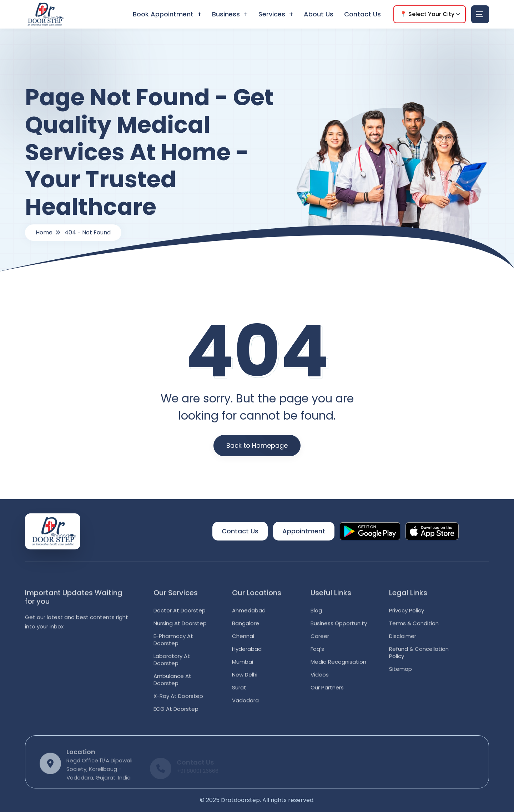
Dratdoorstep (240, 800)
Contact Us (362, 14)
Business (226, 14)
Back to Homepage (257, 445)
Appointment (304, 531)
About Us (319, 14)
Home (44, 232)
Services (272, 14)
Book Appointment (163, 14)
